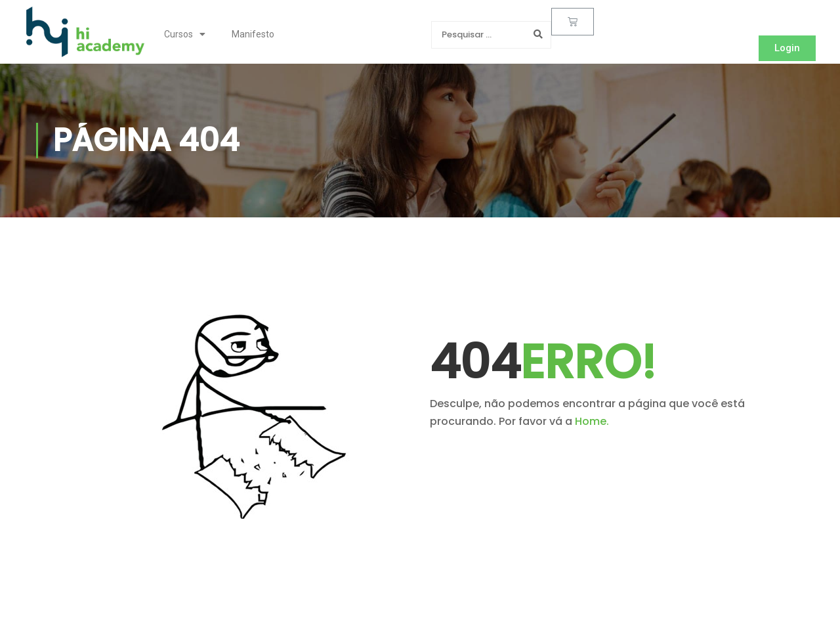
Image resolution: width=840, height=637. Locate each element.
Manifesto (253, 34)
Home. (592, 421)
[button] (787, 48)
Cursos (185, 34)
